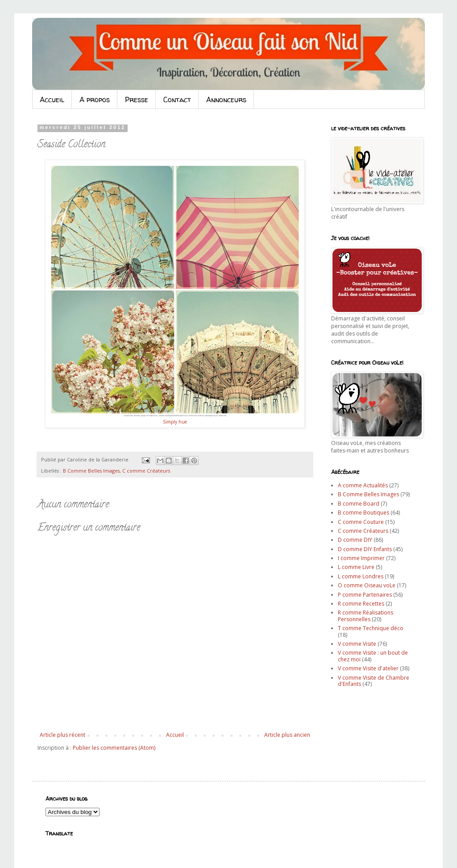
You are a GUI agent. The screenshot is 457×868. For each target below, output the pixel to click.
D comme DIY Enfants (365, 549)
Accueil (52, 100)
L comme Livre (356, 567)
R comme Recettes (361, 604)
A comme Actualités (363, 485)
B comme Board (359, 504)
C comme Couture (361, 522)
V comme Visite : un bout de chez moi (373, 656)
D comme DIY (355, 540)
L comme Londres (361, 576)
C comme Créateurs (146, 471)
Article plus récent (62, 735)
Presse (137, 100)
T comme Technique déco (371, 628)
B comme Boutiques (364, 513)
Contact (177, 100)
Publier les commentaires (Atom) (114, 748)
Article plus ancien (287, 735)
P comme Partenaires (365, 595)
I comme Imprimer (361, 558)
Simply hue (175, 422)
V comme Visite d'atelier (368, 668)
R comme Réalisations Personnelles (366, 616)
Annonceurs (226, 100)
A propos (95, 100)
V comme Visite (357, 644)
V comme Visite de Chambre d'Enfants (374, 681)
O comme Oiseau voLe (367, 585)
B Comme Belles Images (91, 471)
